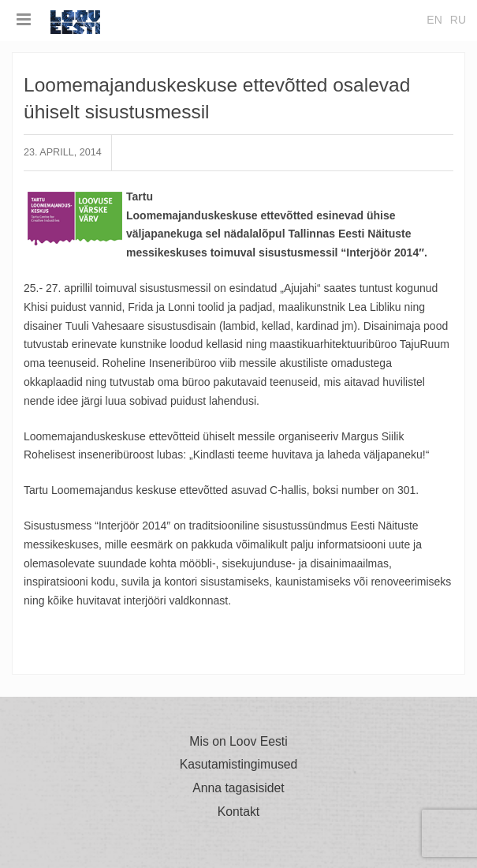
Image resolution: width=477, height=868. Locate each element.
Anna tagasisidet (238, 788)
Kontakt (238, 812)
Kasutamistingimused (239, 765)
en (434, 20)
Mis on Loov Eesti (238, 742)
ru (458, 20)
